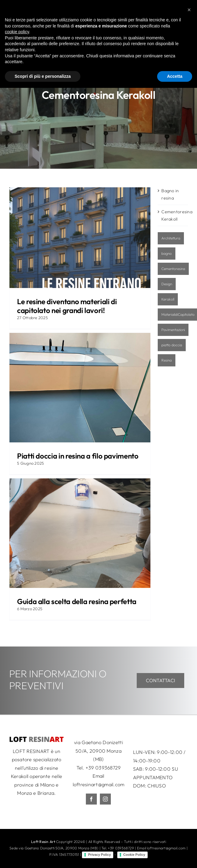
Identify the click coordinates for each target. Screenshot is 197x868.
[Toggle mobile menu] (185, 10)
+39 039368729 (103, 768)
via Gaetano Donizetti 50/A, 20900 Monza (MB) (98, 751)
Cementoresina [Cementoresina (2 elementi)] (173, 269)
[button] (189, 790)
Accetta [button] (175, 856)
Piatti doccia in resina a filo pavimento (78, 456)
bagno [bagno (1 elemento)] (167, 253)
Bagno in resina (170, 194)
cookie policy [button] (17, 812)
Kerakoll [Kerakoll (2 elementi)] (168, 299)
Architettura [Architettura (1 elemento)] (171, 238)
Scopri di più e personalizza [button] (43, 856)
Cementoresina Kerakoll (173, 215)
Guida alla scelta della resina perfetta (77, 601)
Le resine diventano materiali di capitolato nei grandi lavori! (67, 306)
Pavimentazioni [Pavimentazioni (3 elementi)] (173, 330)
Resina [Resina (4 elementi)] (167, 360)
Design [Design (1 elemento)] (167, 284)
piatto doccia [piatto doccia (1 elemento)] (172, 345)
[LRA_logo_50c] (37, 739)
